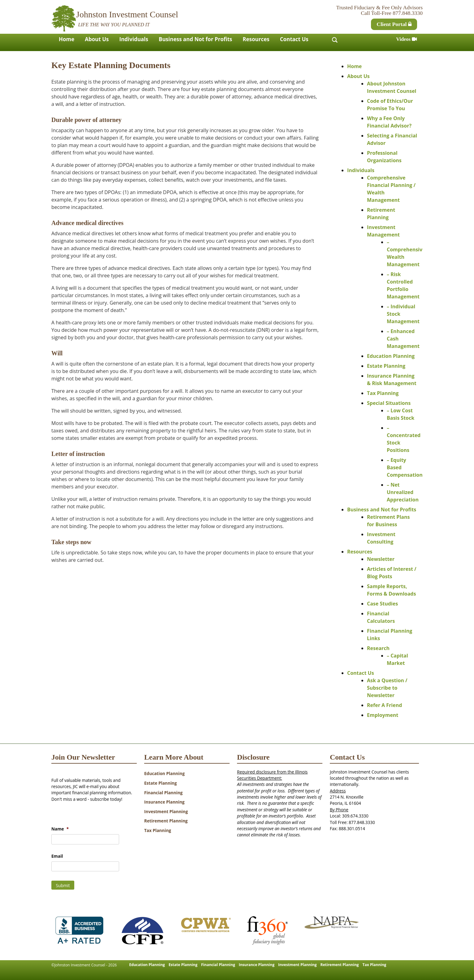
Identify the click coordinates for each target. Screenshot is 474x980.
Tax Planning (383, 393)
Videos (406, 39)
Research (378, 648)
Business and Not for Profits (195, 39)
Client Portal (394, 24)
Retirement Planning (166, 821)
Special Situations (389, 403)
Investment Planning (166, 811)
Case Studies (382, 604)
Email (57, 856)
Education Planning (391, 356)
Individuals (134, 39)
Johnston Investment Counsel (127, 14)
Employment (383, 715)
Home (67, 39)
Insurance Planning (164, 802)
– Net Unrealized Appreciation (403, 492)
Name (60, 829)
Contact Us (294, 39)
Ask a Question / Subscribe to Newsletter (387, 688)
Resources (256, 39)
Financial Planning (163, 793)
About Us (97, 39)
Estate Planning (386, 366)
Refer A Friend (384, 705)
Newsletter (381, 559)
